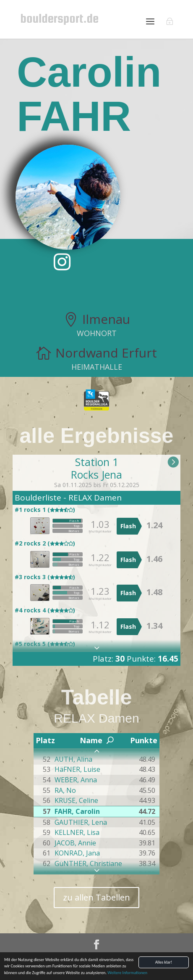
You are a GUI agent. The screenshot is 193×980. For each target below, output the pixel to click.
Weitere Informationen (127, 973)
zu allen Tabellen (96, 897)
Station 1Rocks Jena (96, 468)
